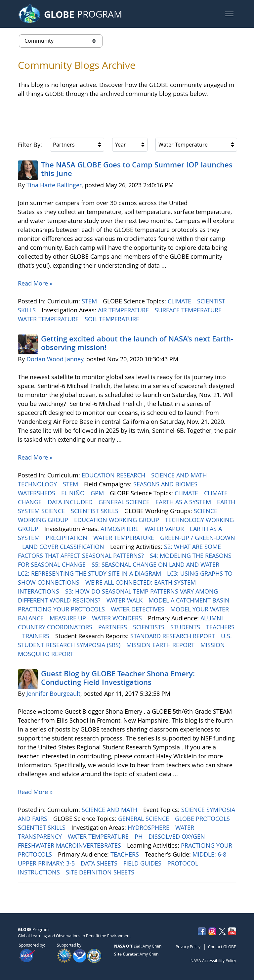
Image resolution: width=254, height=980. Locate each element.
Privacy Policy (188, 947)
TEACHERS (220, 627)
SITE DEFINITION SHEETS (101, 872)
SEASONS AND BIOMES (166, 484)
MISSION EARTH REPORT (161, 645)
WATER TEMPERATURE (49, 319)
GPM (98, 493)
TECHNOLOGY (38, 484)
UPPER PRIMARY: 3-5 (47, 863)
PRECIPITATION (67, 538)
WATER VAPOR (165, 529)
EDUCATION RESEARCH (114, 475)
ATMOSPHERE (120, 529)
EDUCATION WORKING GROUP (117, 520)
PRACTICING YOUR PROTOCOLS (62, 609)
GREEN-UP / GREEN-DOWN (198, 538)
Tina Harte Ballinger (54, 185)
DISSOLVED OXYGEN (178, 836)
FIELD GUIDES (143, 863)
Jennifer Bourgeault (53, 693)
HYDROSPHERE (149, 827)
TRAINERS (37, 636)
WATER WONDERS (118, 618)
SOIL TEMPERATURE (113, 319)
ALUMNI (212, 618)
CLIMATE (180, 301)
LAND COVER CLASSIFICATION (64, 547)
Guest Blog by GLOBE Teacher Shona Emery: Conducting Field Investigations (118, 678)
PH (139, 836)
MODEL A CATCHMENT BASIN (190, 600)
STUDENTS (186, 627)
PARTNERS (113, 627)
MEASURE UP (69, 618)
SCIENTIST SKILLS (95, 511)
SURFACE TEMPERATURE (189, 310)
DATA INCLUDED (71, 502)
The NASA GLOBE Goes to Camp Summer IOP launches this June (137, 169)
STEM (90, 301)
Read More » (35, 283)
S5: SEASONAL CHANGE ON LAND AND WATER (156, 564)
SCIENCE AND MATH (180, 475)
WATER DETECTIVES (138, 609)
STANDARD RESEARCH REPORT (173, 636)
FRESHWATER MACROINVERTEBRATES (70, 845)
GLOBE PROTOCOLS (203, 819)
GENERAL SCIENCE (125, 502)
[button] (229, 14)
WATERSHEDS (37, 493)
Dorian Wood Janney (55, 359)
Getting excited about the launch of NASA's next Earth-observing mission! (137, 343)
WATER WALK (125, 600)
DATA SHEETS (100, 863)
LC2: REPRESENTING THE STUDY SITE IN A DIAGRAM (90, 573)
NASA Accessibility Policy (213, 960)
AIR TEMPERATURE (124, 310)
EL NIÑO (74, 493)
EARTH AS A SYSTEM (184, 502)
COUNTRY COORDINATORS (56, 627)
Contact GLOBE (222, 947)
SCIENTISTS (149, 627)
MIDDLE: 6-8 (210, 854)
